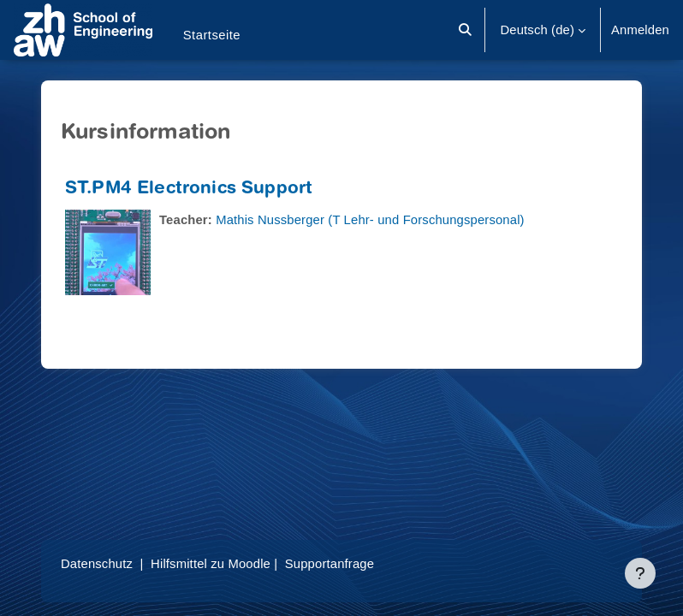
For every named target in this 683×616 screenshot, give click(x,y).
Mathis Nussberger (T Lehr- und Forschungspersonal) (370, 220)
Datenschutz (97, 564)
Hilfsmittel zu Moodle (211, 564)
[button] (466, 30)
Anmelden (640, 30)
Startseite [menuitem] (212, 35)
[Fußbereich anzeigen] (640, 573)
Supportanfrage (330, 564)
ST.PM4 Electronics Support (189, 190)
